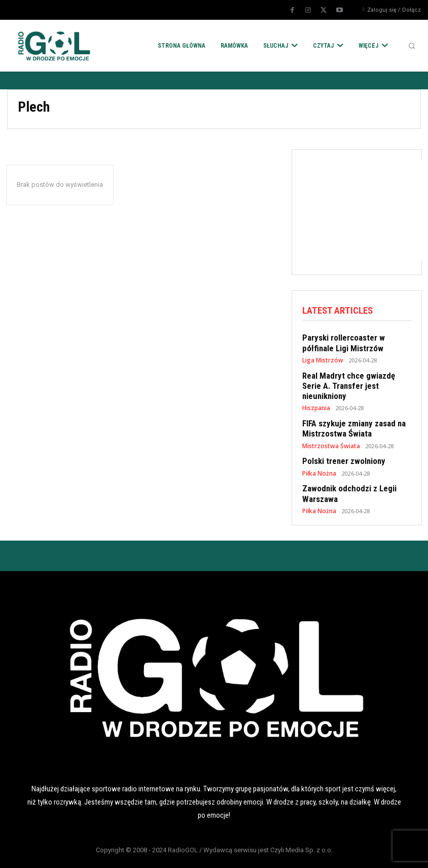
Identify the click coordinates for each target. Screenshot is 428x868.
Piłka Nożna (318, 455)
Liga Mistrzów (322, 358)
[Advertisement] (365, 210)
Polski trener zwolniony (341, 444)
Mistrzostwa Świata (329, 429)
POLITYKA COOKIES (165, 852)
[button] (412, 46)
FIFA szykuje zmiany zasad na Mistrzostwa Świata (350, 413)
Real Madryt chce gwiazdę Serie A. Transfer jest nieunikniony (354, 377)
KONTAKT (360, 852)
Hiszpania (316, 393)
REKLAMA (263, 852)
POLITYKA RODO (68, 852)
